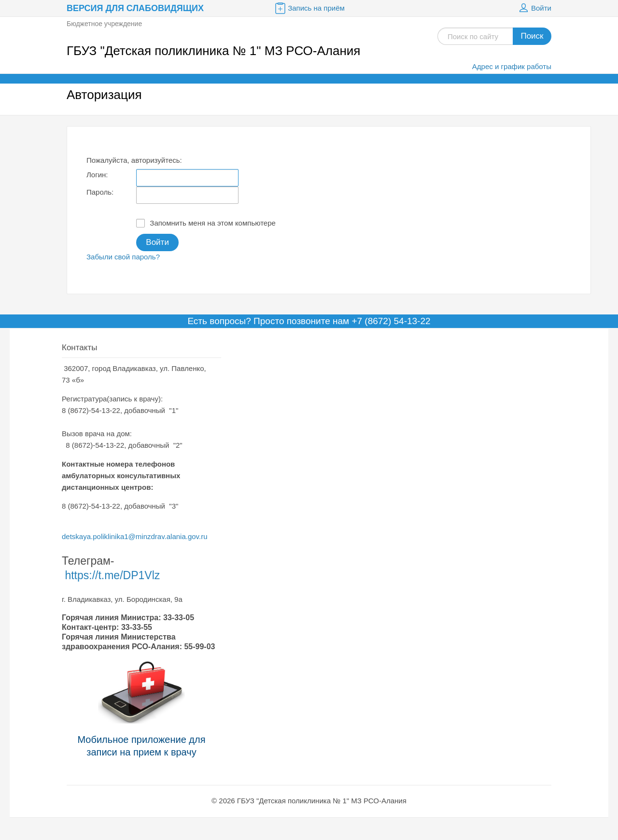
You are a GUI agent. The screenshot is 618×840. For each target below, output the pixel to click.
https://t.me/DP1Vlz (112, 575)
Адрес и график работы (512, 66)
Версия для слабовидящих (135, 8)
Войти (534, 8)
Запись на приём (309, 8)
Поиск (532, 36)
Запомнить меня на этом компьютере (206, 223)
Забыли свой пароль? (123, 257)
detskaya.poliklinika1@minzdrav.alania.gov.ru (135, 536)
